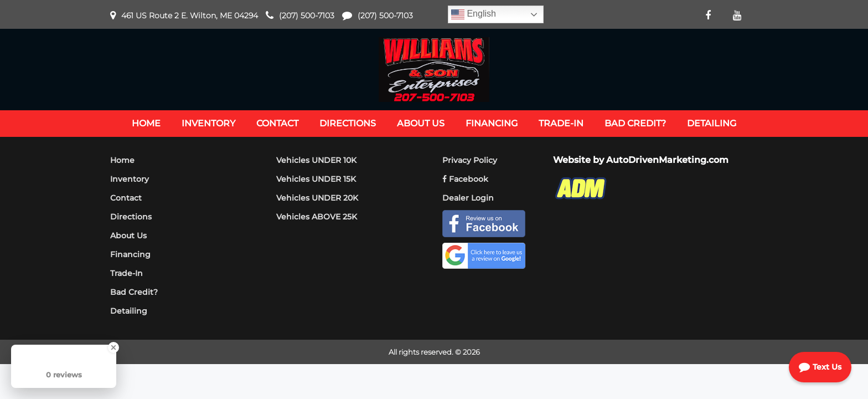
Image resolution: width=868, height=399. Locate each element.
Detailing (129, 311)
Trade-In (126, 273)
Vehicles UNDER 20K (317, 198)
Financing (130, 254)
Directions (131, 217)
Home (122, 160)
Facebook (465, 179)
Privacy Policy (470, 160)
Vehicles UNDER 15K (316, 179)
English (474, 14)
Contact (126, 198)
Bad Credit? (134, 292)
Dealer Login (468, 198)
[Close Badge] (113, 347)
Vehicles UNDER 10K (316, 160)
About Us (128, 236)
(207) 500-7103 (307, 16)
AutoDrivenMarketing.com (667, 160)
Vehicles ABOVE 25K (317, 217)
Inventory (130, 179)
